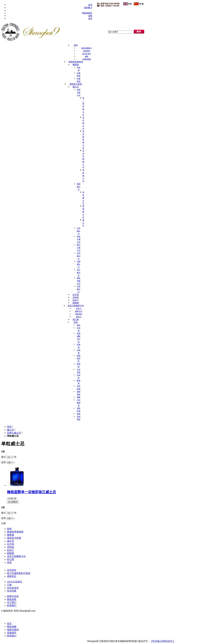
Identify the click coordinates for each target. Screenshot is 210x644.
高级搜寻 (12, 633)
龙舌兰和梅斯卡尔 (16, 556)
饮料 (9, 529)
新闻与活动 (13, 596)
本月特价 (12, 570)
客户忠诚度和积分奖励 (19, 573)
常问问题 (12, 591)
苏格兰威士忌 (14, 433)
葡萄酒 (10, 535)
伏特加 (10, 547)
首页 (90, 5)
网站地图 (12, 627)
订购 (9, 585)
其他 (9, 562)
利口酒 (10, 559)
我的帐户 (88, 8)
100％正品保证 (15, 582)
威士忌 (10, 430)
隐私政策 (12, 599)
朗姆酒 (10, 553)
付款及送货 (13, 588)
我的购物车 (87, 13)
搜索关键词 (13, 630)
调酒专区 (12, 576)
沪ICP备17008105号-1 (163, 641)
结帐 (90, 16)
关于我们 (12, 602)
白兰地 (10, 544)
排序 (3, 462)
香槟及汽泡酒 (14, 538)
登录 (90, 19)
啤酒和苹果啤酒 (15, 532)
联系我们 (12, 605)
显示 (3, 457)
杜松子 (10, 550)
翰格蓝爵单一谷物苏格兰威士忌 (32, 492)
